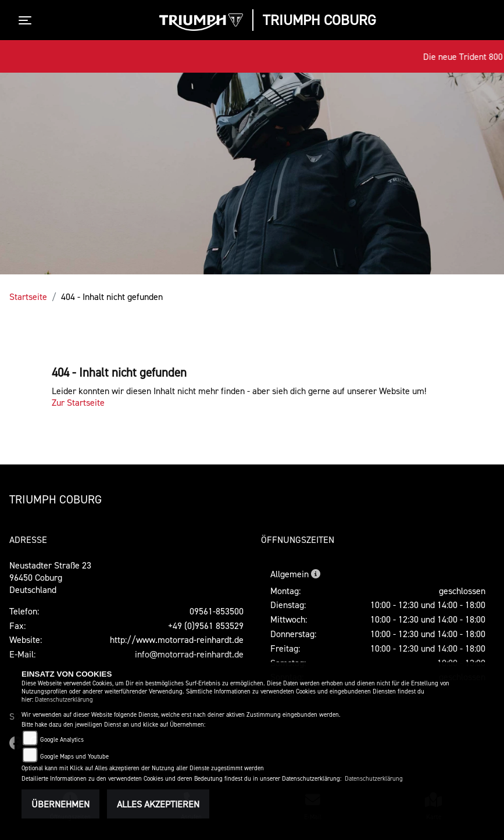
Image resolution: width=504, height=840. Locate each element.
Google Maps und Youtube (74, 757)
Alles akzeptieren (158, 804)
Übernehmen (60, 804)
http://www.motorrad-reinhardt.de (177, 639)
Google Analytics (62, 740)
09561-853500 (217, 611)
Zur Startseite (78, 402)
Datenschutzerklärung (64, 700)
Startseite (28, 296)
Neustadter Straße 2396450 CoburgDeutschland (50, 577)
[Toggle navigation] (27, 20)
